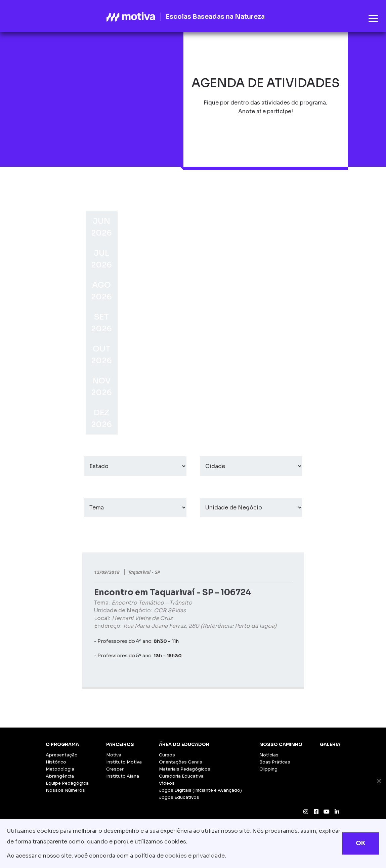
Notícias (269, 755)
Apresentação (62, 755)
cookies (176, 856)
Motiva (114, 755)
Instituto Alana (123, 776)
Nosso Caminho (281, 745)
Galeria (330, 745)
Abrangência (60, 776)
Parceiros (120, 745)
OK (361, 843)
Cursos (167, 755)
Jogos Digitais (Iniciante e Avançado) (200, 790)
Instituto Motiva (124, 762)
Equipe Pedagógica (67, 783)
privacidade (209, 856)
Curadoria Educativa (181, 776)
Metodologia (60, 769)
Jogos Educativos (179, 797)
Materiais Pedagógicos (185, 769)
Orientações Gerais (181, 762)
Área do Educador (184, 745)
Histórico (56, 762)
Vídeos (167, 783)
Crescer (115, 769)
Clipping (268, 769)
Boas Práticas (275, 762)
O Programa (62, 745)
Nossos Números (65, 790)
